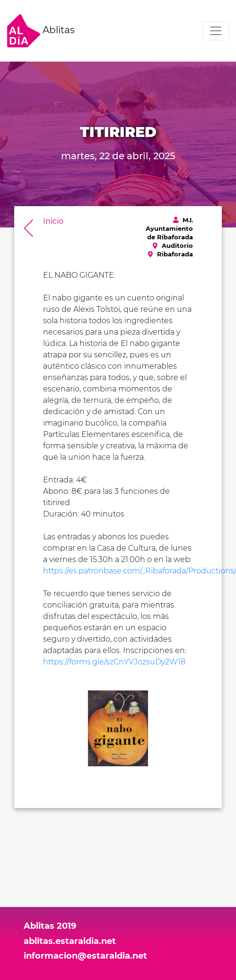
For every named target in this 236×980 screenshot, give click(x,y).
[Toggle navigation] (216, 31)
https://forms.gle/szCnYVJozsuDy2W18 (114, 662)
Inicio (53, 221)
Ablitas (41, 31)
